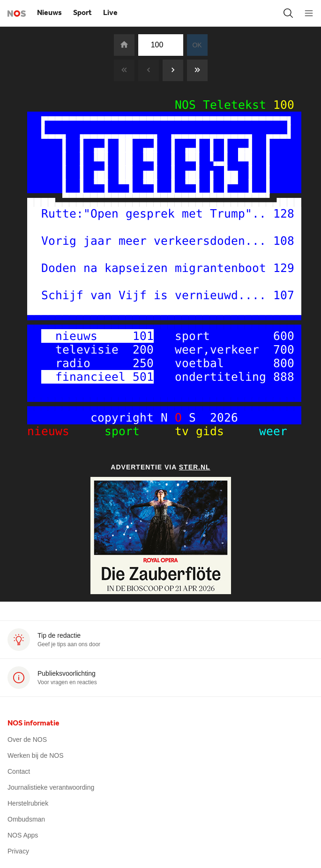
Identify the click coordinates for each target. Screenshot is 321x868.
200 (143, 350)
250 (143, 363)
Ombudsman (26, 819)
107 (284, 295)
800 (284, 363)
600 (284, 336)
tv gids (203, 431)
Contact (19, 771)
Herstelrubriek (28, 803)
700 (284, 350)
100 (284, 105)
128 (284, 214)
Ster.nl (195, 467)
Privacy (18, 851)
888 (284, 377)
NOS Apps (23, 835)
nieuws (59, 431)
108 (284, 241)
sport (133, 431)
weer (263, 431)
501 (143, 377)
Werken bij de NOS (36, 755)
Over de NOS (27, 740)
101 (143, 336)
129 (284, 268)
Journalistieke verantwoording (51, 787)
